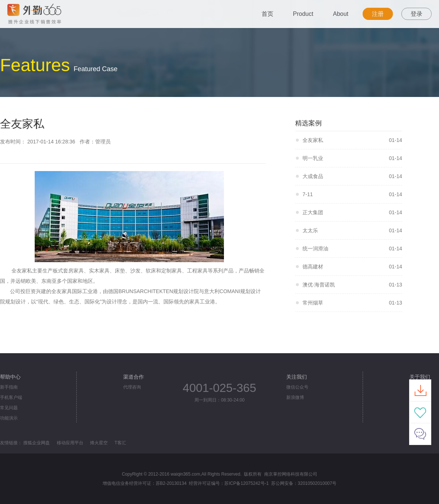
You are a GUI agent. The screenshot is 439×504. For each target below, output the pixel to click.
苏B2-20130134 (171, 483)
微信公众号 (297, 387)
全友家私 (313, 140)
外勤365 (56, 14)
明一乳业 (313, 158)
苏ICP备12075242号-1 (246, 483)
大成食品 (313, 176)
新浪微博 (295, 397)
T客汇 (120, 443)
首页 (267, 14)
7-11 (308, 194)
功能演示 (9, 418)
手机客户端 (11, 397)
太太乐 (310, 230)
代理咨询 (132, 387)
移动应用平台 (70, 443)
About (341, 14)
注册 (378, 14)
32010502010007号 (317, 483)
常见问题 (9, 408)
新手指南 (9, 387)
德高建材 (313, 267)
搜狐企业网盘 (37, 443)
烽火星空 (99, 443)
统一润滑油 (315, 248)
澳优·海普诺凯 (319, 285)
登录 (416, 14)
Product (303, 14)
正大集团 (313, 212)
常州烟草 (313, 303)
